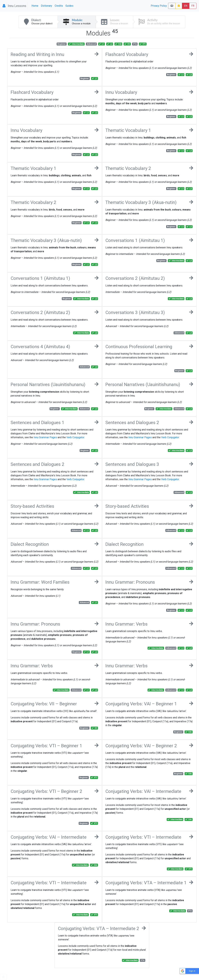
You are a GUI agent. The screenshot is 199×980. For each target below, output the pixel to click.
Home (35, 6)
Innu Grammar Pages (45, 437)
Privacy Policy (159, 6)
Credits (59, 6)
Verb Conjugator (75, 437)
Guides (69, 6)
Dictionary (46, 6)
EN (186, 6)
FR (193, 6)
